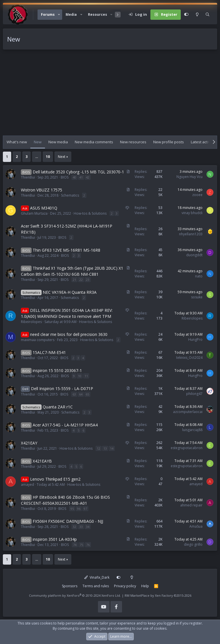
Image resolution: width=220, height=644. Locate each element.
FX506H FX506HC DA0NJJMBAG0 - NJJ (68, 521)
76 (88, 545)
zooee (197, 195)
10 (48, 157)
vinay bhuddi (192, 213)
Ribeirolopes (31, 322)
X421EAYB (42, 461)
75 (81, 545)
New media (58, 142)
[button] (59, 15)
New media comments (94, 142)
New (38, 142)
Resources (98, 14)
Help (145, 586)
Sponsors (70, 586)
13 (105, 448)
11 (86, 376)
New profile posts (169, 142)
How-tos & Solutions (90, 213)
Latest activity (203, 142)
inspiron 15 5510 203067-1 (57, 370)
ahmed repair (191, 505)
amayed (27, 485)
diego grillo (193, 544)
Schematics (70, 195)
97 (85, 509)
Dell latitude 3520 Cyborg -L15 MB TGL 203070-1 (78, 172)
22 (81, 280)
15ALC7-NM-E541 (49, 352)
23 (88, 280)
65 (87, 394)
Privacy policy (125, 586)
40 (74, 177)
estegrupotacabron (187, 448)
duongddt (194, 255)
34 (88, 527)
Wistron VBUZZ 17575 (42, 190)
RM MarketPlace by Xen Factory (158, 595)
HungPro (195, 339)
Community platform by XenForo (75, 595)
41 (81, 177)
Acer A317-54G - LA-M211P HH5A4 (65, 425)
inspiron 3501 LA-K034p (55, 539)
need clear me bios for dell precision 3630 (69, 334)
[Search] (208, 15)
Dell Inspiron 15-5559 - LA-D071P (62, 388)
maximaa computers (38, 340)
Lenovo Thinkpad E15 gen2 (55, 479)
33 (81, 527)
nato (199, 276)
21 (74, 280)
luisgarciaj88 (192, 430)
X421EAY (29, 443)
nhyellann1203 (191, 234)
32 (74, 527)
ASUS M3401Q (44, 208)
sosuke (197, 297)
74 (75, 545)
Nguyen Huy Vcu (189, 177)
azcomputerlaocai (188, 412)
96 (79, 509)
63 (74, 394)
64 (81, 394)
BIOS (65, 177)
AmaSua (196, 526)
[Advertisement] (110, 95)
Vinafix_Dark (97, 577)
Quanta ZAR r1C (58, 407)
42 (88, 177)
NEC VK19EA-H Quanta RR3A (70, 292)
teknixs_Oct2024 (189, 358)
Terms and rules (96, 586)
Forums (48, 14)
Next (62, 157)
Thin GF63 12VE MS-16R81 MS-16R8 (66, 250)
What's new (17, 142)
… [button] (37, 157)
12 (99, 448)
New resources (133, 142)
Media (71, 14)
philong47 (194, 394)
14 (112, 448)
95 (72, 509)
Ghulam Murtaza (34, 213)
